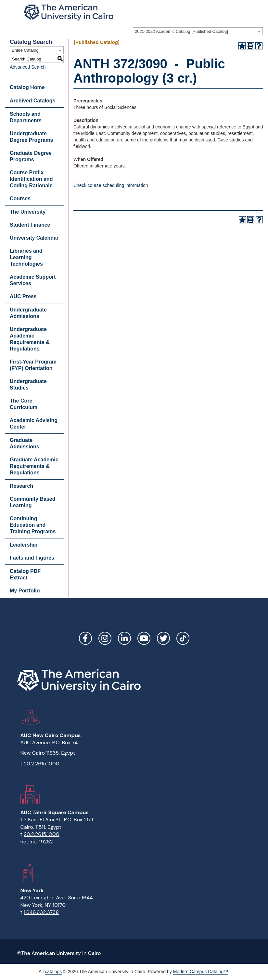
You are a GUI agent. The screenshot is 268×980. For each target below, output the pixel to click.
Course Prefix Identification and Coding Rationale (31, 179)
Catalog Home (27, 87)
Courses (20, 199)
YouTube (144, 638)
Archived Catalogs (32, 101)
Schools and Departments (26, 117)
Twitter (163, 638)
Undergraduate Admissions (28, 313)
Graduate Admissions (25, 443)
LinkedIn (124, 638)
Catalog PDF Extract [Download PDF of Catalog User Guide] (25, 574)
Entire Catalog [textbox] (25, 50)
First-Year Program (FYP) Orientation (33, 365)
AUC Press (23, 296)
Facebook (85, 638)
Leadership (24, 545)
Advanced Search (28, 67)
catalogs (53, 972)
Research (21, 486)
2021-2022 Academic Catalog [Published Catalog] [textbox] (181, 31)
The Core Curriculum (24, 404)
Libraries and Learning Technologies (26, 257)
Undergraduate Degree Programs (31, 137)
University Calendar (34, 238)
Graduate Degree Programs (31, 156)
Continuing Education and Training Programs (33, 525)
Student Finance (30, 225)
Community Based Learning (32, 502)
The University (28, 212)
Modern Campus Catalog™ (201, 972)
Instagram (105, 638)
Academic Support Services (33, 280)
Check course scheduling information (111, 185)
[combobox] (198, 31)
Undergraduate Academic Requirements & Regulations (30, 339)
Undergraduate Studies (28, 384)
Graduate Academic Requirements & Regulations (34, 466)
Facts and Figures (32, 558)
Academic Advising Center (34, 424)
